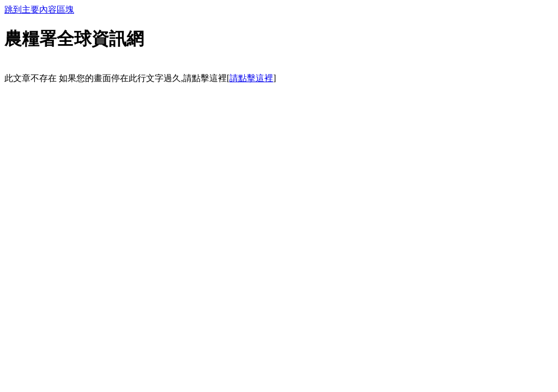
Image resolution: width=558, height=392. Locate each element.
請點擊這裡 (251, 78)
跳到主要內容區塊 (39, 10)
